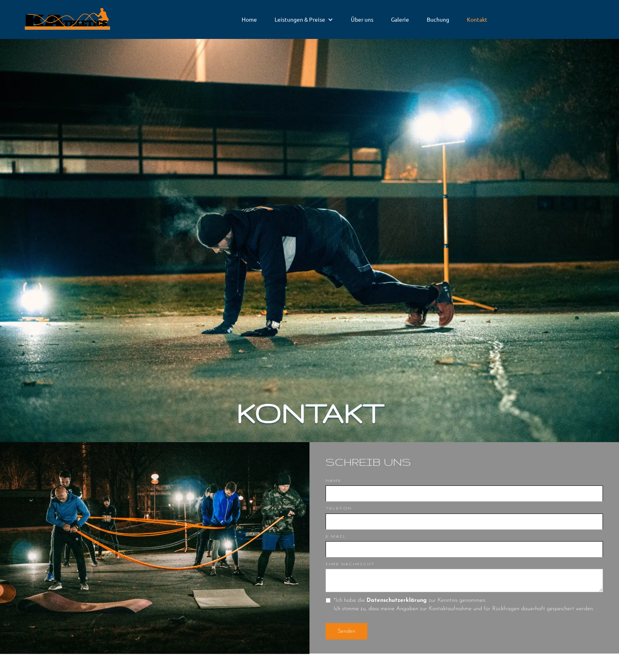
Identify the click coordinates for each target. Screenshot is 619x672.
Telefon (339, 508)
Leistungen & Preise (300, 19)
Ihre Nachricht (350, 564)
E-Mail (336, 536)
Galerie (400, 19)
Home (249, 19)
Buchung (438, 19)
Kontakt (477, 19)
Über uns (362, 19)
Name (334, 480)
